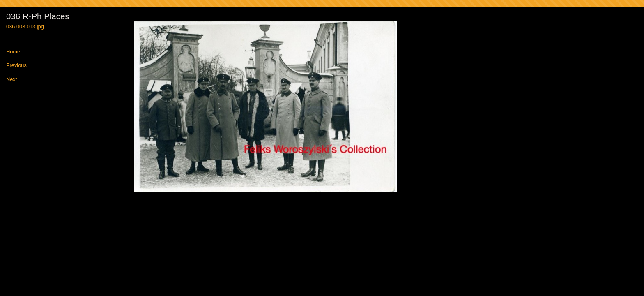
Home (13, 52)
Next (11, 80)
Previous (16, 66)
